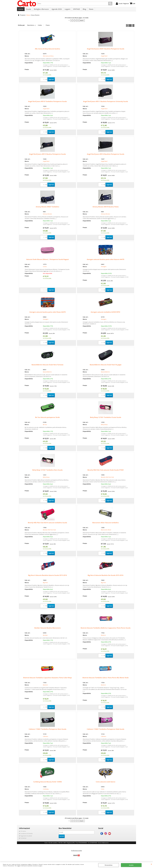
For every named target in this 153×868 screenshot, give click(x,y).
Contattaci (23, 839)
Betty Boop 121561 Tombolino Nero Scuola (47, 471)
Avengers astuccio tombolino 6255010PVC (106, 313)
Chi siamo (23, 832)
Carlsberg (46, 790)
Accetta (131, 865)
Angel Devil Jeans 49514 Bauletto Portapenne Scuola (106, 155)
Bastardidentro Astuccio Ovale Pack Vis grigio (106, 366)
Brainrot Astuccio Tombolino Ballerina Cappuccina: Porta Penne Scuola (106, 629)
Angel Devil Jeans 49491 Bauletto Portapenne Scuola (106, 50)
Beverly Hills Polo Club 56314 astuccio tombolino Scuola (47, 524)
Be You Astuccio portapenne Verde (47, 418)
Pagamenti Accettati (26, 837)
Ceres (103, 790)
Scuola (28, 10)
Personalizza (109, 865)
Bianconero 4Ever (106, 531)
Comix (45, 268)
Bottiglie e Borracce (41, 10)
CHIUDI (151, 864)
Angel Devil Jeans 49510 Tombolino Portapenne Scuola (47, 102)
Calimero (46, 737)
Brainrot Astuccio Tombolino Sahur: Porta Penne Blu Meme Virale (106, 679)
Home (21, 10)
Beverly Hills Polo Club (107, 478)
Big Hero (45, 584)
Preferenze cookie (76, 852)
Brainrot (103, 636)
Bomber (45, 636)
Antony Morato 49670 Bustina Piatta (106, 208)
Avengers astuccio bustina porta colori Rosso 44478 (48, 313)
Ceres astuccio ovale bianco (106, 783)
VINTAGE (76, 10)
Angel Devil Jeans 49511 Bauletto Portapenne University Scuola (106, 102)
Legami (67, 10)
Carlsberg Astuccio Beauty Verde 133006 (48, 783)
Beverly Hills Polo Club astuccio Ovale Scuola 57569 (106, 471)
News (91, 10)
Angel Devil (104, 57)
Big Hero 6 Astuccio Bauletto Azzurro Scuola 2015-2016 (48, 576)
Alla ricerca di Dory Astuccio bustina (47, 50)
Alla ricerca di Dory (48, 57)
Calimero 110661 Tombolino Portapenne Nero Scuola (48, 730)
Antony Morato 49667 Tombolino (47, 208)
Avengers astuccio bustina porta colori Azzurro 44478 (106, 260)
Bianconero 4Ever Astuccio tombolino (106, 524)
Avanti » (82, 21)
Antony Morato (47, 215)
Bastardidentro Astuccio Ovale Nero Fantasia (47, 366)
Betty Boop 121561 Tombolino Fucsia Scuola (106, 418)
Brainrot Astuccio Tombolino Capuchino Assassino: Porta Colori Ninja (48, 679)
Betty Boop (104, 426)
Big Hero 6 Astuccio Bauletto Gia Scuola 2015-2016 (106, 576)
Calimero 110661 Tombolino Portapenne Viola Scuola (106, 730)
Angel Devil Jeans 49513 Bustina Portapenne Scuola (47, 155)
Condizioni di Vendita (26, 834)
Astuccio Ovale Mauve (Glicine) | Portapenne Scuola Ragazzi (48, 260)
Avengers (104, 268)
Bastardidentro (47, 373)
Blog (84, 10)
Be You (45, 426)
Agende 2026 (56, 10)
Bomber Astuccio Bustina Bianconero (48, 629)
